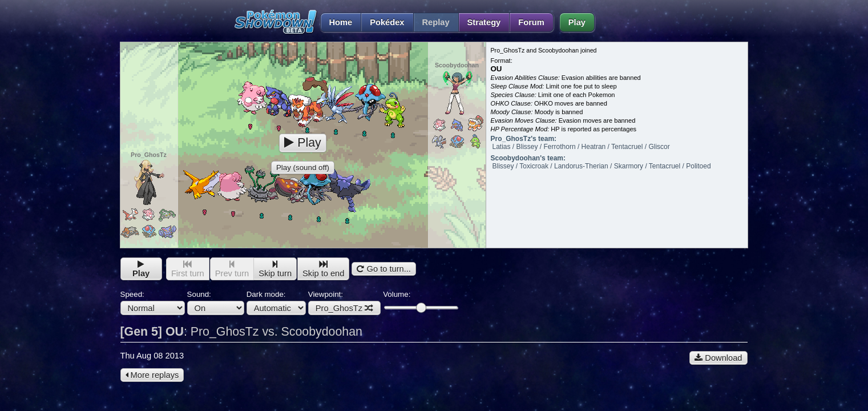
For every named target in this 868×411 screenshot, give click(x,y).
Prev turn (232, 269)
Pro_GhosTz (344, 308)
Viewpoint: (344, 303)
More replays (152, 375)
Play (577, 22)
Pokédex (387, 22)
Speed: (153, 303)
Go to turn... (383, 269)
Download (718, 358)
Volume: (420, 301)
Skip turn (275, 269)
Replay (436, 22)
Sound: (216, 303)
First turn (188, 269)
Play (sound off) (303, 168)
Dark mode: (276, 303)
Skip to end (323, 269)
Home (336, 22)
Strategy (484, 22)
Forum (531, 22)
